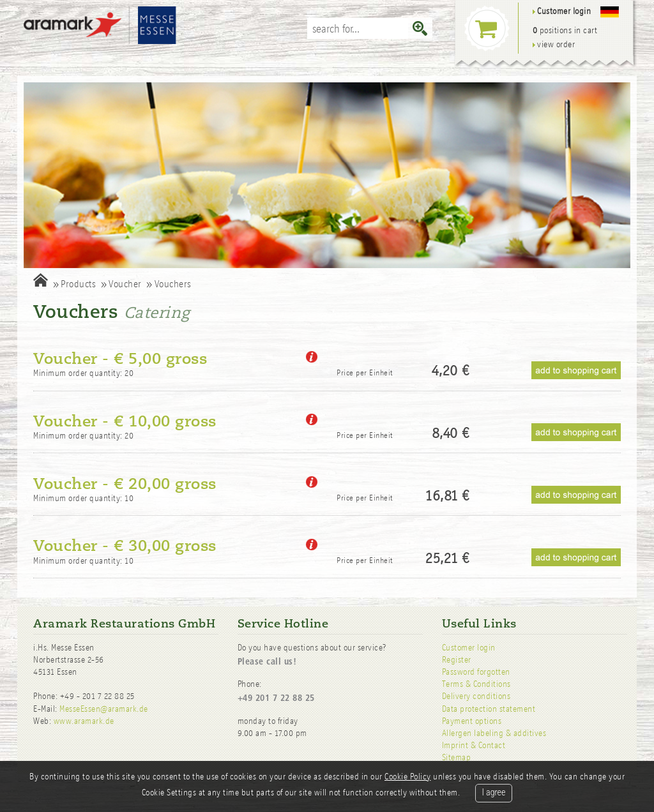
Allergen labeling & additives (494, 733)
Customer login (469, 648)
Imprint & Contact (474, 745)
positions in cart (565, 30)
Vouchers (173, 284)
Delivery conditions (476, 696)
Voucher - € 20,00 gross (125, 484)
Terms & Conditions (476, 684)
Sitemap (457, 757)
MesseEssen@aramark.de (104, 709)
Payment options (472, 721)
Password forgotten (476, 672)
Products (78, 284)
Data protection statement (489, 709)
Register (457, 660)
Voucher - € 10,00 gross (125, 421)
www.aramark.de (84, 721)
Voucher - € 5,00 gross (120, 359)
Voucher (125, 284)
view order (554, 44)
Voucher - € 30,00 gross (125, 546)
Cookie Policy (408, 777)
